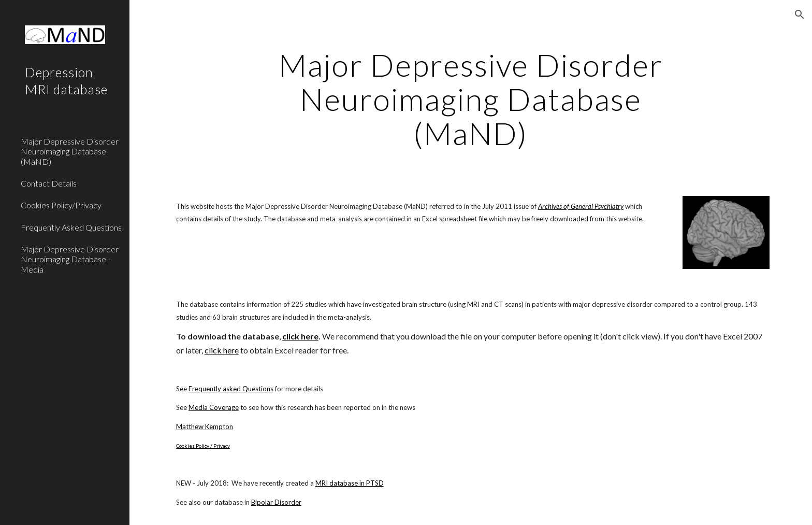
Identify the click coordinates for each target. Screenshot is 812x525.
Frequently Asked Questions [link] (71, 227)
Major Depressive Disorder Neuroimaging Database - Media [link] (70, 259)
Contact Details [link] (49, 183)
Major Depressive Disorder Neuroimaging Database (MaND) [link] (70, 151)
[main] (471, 99)
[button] (800, 15)
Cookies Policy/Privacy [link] (61, 205)
